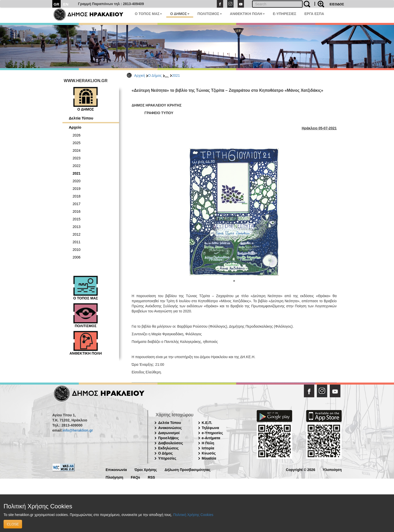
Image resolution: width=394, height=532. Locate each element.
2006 (77, 257)
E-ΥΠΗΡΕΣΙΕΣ (285, 14)
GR (56, 4)
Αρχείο (75, 127)
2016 (77, 211)
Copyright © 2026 (300, 469)
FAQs (135, 477)
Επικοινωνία (116, 469)
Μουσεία (209, 458)
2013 (77, 227)
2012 (77, 234)
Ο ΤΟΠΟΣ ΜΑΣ (148, 14)
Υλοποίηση (332, 469)
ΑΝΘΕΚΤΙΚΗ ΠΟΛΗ (247, 14)
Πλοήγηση (114, 477)
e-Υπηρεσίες (212, 433)
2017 (77, 204)
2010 (77, 250)
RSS (151, 477)
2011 (77, 242)
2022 (77, 166)
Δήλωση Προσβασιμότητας (187, 469)
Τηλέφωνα (210, 428)
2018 (77, 196)
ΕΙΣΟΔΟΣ (337, 4)
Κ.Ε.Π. (207, 423)
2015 (77, 219)
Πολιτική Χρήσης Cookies (193, 515)
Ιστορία (208, 448)
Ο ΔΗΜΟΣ (180, 14)
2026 (77, 135)
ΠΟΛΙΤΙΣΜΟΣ (210, 14)
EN (66, 4)
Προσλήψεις (169, 438)
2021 (176, 75)
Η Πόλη (208, 443)
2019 (77, 189)
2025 (77, 143)
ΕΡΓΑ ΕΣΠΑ (314, 14)
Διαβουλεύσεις (171, 443)
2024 (77, 150)
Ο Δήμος (155, 75)
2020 (77, 181)
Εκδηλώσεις (168, 448)
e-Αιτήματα (211, 438)
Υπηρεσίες (167, 458)
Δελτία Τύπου (81, 118)
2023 (77, 158)
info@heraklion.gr (78, 430)
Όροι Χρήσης (146, 469)
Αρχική (140, 75)
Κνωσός (209, 453)
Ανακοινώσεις (170, 428)
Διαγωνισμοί (169, 433)
